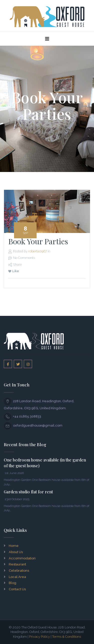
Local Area (17, 577)
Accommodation (22, 558)
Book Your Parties (38, 241)
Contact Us (17, 589)
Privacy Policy (39, 637)
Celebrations (19, 571)
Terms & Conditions (67, 637)
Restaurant (17, 564)
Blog (13, 583)
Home (14, 546)
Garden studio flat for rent (28, 492)
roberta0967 (38, 251)
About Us (16, 552)
